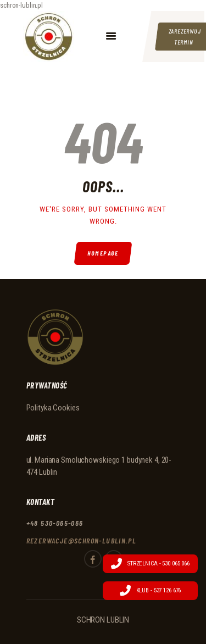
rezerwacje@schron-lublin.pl (82, 540)
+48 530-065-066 (55, 523)
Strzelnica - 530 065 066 (150, 564)
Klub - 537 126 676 (151, 591)
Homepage (103, 253)
